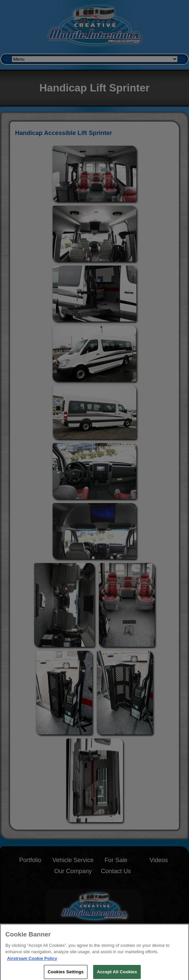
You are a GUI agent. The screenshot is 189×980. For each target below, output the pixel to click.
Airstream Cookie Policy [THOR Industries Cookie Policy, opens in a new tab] (32, 960)
